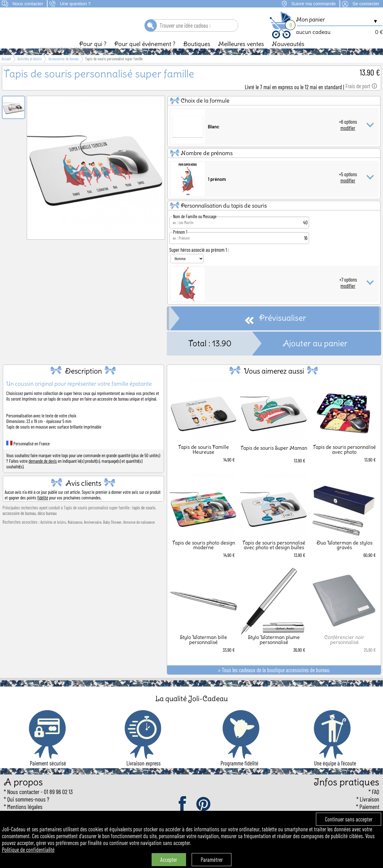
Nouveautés (288, 54)
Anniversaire (93, 533)
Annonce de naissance (139, 533)
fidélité (43, 508)
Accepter (169, 860)
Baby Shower (112, 533)
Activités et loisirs (53, 533)
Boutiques (197, 54)
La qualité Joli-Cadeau (192, 709)
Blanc (214, 137)
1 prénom (217, 190)
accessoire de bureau (19, 524)
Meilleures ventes (241, 54)
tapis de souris (144, 518)
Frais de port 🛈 (361, 97)
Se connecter (366, 4)
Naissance (75, 533)
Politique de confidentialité (28, 850)
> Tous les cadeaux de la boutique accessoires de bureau (274, 681)
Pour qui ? (93, 54)
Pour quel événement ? (145, 54)
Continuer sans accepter (349, 819)
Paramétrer (212, 860)
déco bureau (47, 524)
